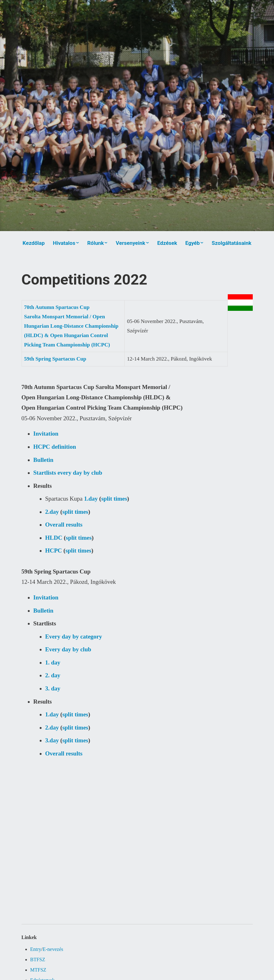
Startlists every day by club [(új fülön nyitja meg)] (68, 473)
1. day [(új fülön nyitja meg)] (53, 662)
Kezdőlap (34, 243)
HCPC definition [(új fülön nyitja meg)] (55, 447)
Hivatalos (64, 243)
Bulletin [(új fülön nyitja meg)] (43, 460)
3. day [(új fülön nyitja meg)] (53, 688)
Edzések (167, 243)
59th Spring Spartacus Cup (55, 359)
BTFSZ (38, 960)
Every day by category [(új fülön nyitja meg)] (74, 636)
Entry (36, 949)
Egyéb (192, 243)
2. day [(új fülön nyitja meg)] (53, 675)
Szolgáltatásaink (232, 243)
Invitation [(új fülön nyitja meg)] (46, 434)
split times (114, 499)
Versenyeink (131, 243)
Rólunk (95, 243)
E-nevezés (53, 949)
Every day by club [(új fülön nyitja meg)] (68, 649)
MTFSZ (38, 970)
